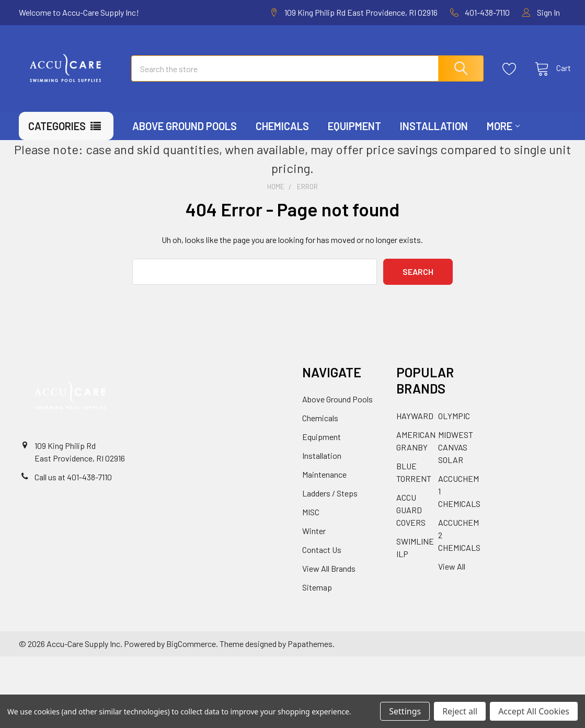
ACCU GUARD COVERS (411, 524)
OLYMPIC (454, 430)
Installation (434, 140)
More (503, 140)
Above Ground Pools (185, 140)
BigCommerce (191, 658)
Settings (405, 711)
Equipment (354, 140)
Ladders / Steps (330, 508)
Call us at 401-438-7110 (73, 491)
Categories (57, 140)
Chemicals (282, 140)
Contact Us (322, 564)
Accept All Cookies (534, 711)
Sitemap (317, 602)
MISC (311, 527)
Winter (314, 545)
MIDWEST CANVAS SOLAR (456, 461)
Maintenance (324, 489)
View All (452, 580)
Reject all (460, 711)
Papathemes (310, 658)
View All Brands (329, 583)
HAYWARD (415, 430)
